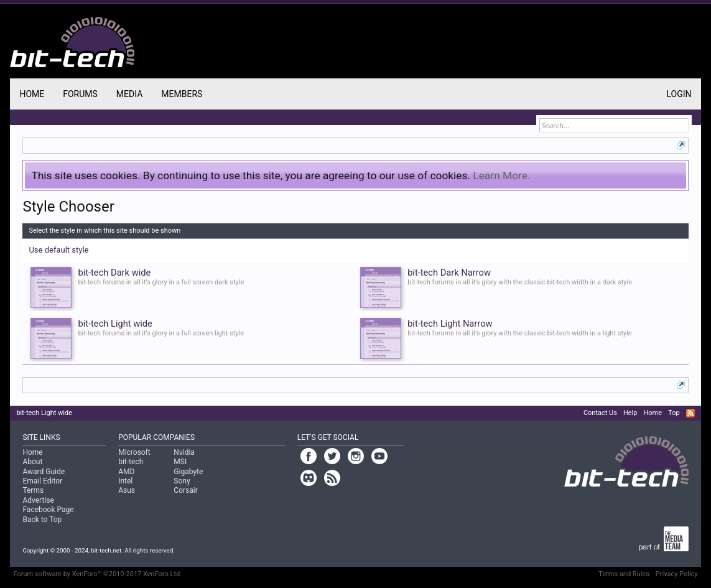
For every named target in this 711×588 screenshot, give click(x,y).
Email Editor (42, 481)
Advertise (38, 500)
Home (32, 94)
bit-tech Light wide (44, 413)
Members (182, 94)
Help (630, 413)
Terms (33, 490)
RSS (690, 413)
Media (129, 94)
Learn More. (501, 175)
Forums (80, 94)
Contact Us (600, 413)
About (32, 462)
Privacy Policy (677, 574)
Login (679, 94)
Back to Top (42, 520)
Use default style (58, 250)
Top (674, 413)
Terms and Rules (624, 574)
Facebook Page (48, 510)
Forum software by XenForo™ (97, 574)
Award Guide (44, 472)
